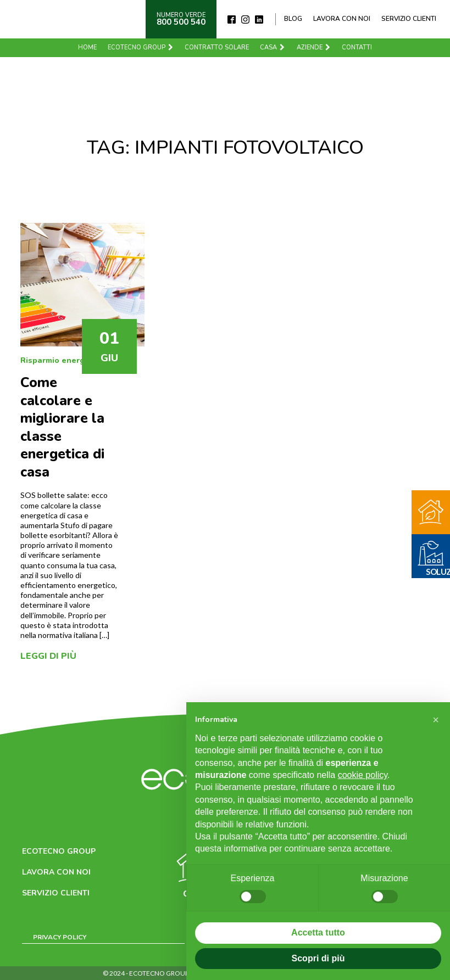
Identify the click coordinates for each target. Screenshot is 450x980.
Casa (273, 47)
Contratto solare (217, 47)
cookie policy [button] (363, 775)
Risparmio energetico (62, 360)
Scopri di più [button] (318, 958)
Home (87, 47)
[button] (436, 720)
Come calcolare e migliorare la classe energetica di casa (62, 427)
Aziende (314, 47)
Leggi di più (48, 656)
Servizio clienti (409, 19)
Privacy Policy (60, 937)
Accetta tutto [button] (318, 933)
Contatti (357, 47)
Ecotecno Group (141, 47)
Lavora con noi (342, 19)
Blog (293, 19)
